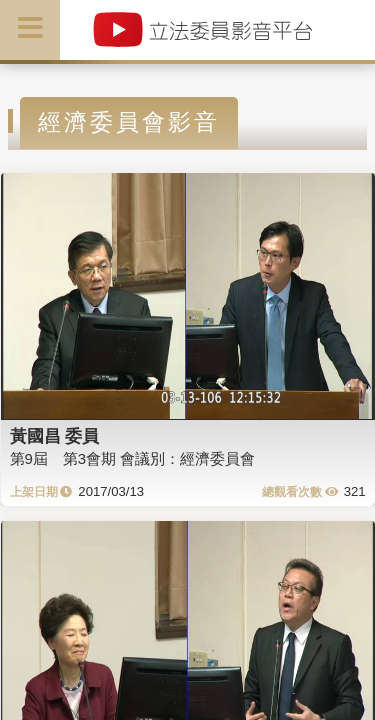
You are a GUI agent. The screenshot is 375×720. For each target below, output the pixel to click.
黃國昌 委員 (55, 436)
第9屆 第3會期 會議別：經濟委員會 (133, 458)
